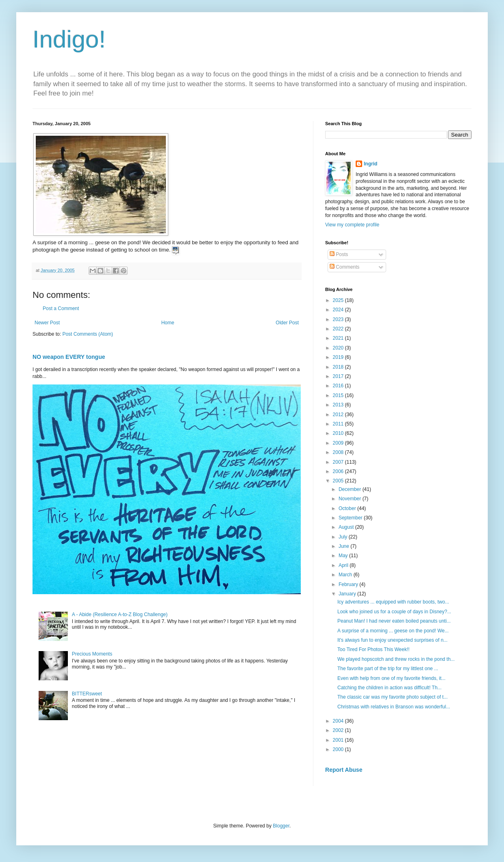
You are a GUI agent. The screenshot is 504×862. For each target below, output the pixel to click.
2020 (339, 348)
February (349, 584)
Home (168, 323)
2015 (339, 395)
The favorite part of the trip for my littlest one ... (388, 669)
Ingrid (370, 164)
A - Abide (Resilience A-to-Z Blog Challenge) (120, 614)
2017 (339, 376)
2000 (339, 749)
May (344, 556)
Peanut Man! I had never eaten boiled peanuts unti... (394, 621)
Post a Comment (61, 308)
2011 (339, 424)
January (348, 594)
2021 (339, 338)
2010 (339, 433)
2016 (339, 386)
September (351, 518)
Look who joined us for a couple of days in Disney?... (394, 612)
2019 (339, 357)
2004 (339, 721)
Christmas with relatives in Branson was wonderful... (394, 707)
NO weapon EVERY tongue (69, 357)
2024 (339, 310)
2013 (339, 405)
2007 (339, 462)
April (344, 565)
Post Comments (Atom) (88, 334)
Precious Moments (92, 654)
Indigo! (69, 39)
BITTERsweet (87, 694)
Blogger (281, 826)
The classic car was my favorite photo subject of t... (392, 697)
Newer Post (47, 323)
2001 (339, 740)
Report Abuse (344, 770)
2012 (339, 415)
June (344, 546)
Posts (339, 254)
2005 (339, 481)
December (351, 489)
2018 (339, 367)
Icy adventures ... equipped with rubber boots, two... (393, 602)
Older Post (287, 323)
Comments (344, 267)
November (351, 499)
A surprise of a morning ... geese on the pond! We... (393, 631)
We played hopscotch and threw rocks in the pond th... (396, 659)
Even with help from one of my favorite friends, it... (391, 678)
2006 (339, 471)
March (346, 575)
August (347, 527)
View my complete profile (352, 225)
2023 (339, 319)
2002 (339, 730)
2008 (339, 452)
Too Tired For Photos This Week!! (374, 649)
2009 (339, 443)
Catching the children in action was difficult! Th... (389, 688)
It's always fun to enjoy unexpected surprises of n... (392, 640)
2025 (339, 300)
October (348, 508)
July (344, 537)
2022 (339, 329)
